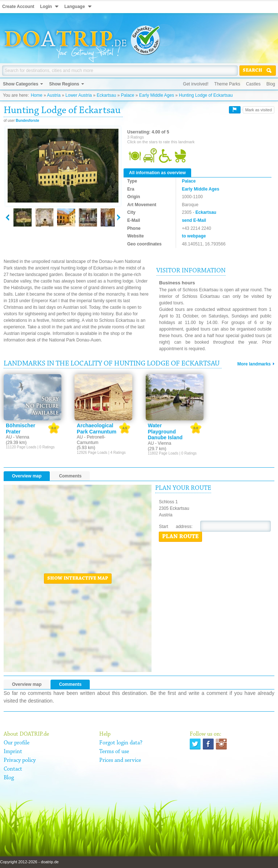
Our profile (17, 743)
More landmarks (254, 364)
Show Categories (21, 84)
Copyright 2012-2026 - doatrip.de (29, 862)
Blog (271, 84)
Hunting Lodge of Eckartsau (206, 95)
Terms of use (114, 752)
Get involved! (196, 84)
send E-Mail (194, 220)
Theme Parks (227, 84)
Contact (13, 769)
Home (37, 95)
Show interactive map (78, 579)
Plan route (180, 537)
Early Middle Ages (157, 95)
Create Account (18, 7)
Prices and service (120, 760)
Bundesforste (27, 121)
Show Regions (64, 84)
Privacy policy (20, 760)
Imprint (13, 752)
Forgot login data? (121, 743)
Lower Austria (79, 95)
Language (75, 7)
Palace (128, 95)
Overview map (27, 476)
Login (46, 7)
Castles (253, 84)
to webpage (194, 236)
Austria (54, 95)
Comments (70, 476)
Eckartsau (106, 95)
